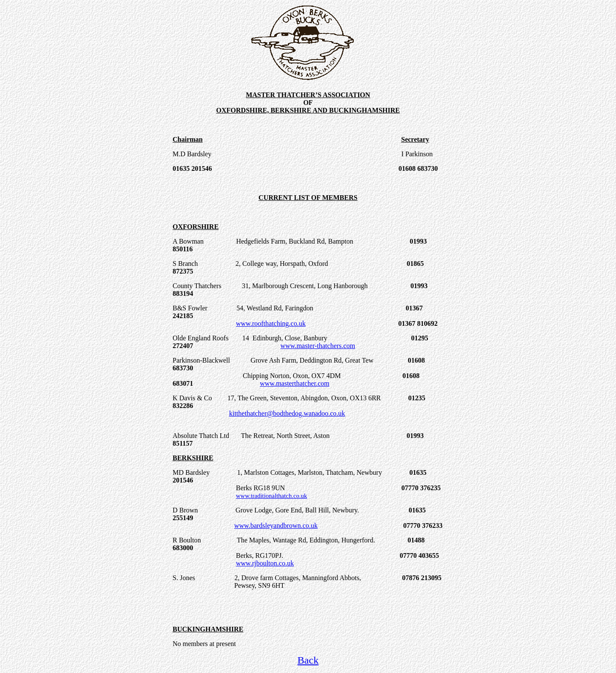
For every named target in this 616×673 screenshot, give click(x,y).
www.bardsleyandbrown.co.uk (276, 526)
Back (308, 660)
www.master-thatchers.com (318, 346)
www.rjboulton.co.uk (265, 563)
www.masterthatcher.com (295, 383)
